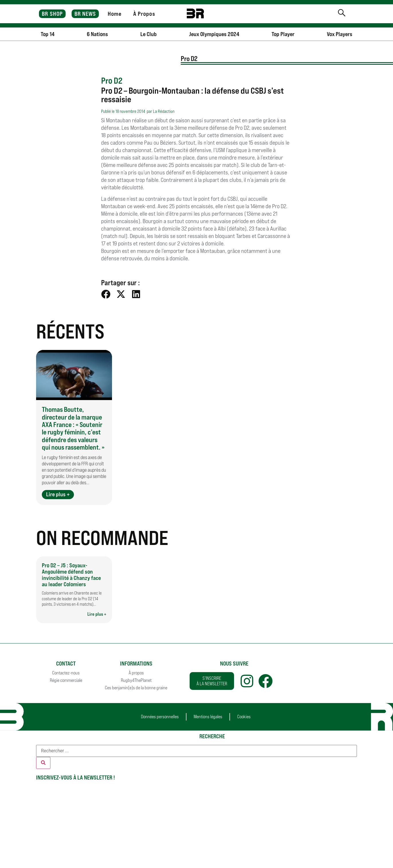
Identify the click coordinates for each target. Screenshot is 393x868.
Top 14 (48, 34)
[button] (106, 294)
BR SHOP (52, 14)
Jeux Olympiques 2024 (214, 34)
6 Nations (97, 34)
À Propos (144, 14)
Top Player (283, 34)
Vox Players (340, 34)
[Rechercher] (43, 763)
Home (115, 14)
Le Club (149, 34)
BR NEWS (85, 14)
